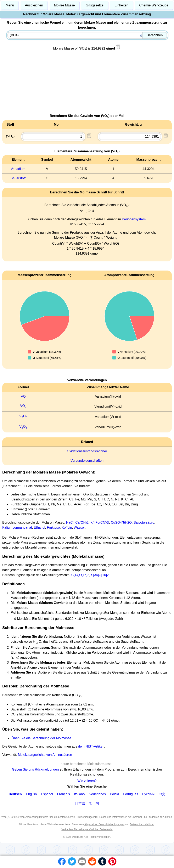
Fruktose (53, 527)
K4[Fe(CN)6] (100, 523)
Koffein (67, 527)
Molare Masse (64, 5)
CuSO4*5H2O (121, 523)
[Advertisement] (87, 84)
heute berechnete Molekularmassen (87, 764)
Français (63, 794)
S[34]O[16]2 (100, 575)
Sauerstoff (18, 178)
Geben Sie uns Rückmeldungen (36, 769)
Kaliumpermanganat (17, 527)
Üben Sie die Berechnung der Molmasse (41, 738)
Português (131, 794)
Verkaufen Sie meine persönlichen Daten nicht (87, 829)
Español (47, 794)
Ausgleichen (34, 5)
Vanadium (18, 169)
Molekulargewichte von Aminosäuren (45, 755)
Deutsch (15, 794)
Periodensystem (134, 219)
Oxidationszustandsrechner (87, 451)
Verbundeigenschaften (87, 461)
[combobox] (87, 35)
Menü (10, 5)
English (31, 794)
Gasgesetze (95, 5)
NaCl (70, 523)
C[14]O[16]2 (80, 575)
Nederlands (97, 794)
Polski (114, 794)
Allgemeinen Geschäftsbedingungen (104, 824)
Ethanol (39, 527)
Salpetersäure (144, 523)
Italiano (79, 794)
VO (23, 396)
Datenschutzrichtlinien (142, 824)
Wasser (79, 527)
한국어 (94, 803)
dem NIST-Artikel (91, 746)
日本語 (80, 803)
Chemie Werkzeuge (154, 5)
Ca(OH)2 (82, 523)
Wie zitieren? (87, 781)
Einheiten (121, 5)
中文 (162, 794)
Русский (148, 794)
